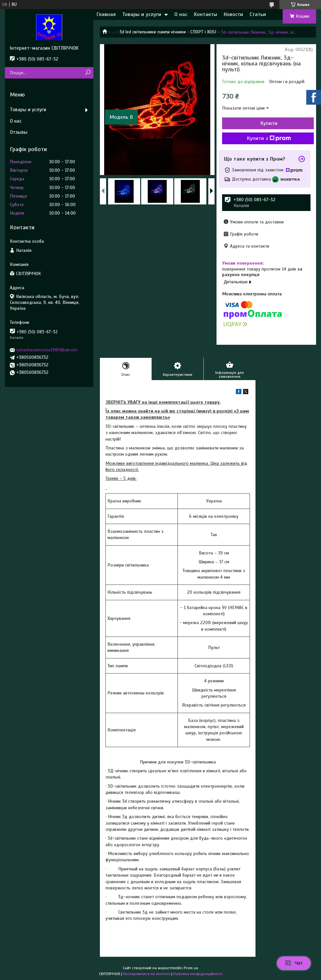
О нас (181, 14)
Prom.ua (191, 968)
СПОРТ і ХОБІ (203, 32)
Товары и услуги (142, 14)
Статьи (258, 14)
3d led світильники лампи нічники (153, 32)
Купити (269, 123)
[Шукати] (88, 73)
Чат (294, 963)
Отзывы (19, 132)
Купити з (269, 138)
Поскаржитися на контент (147, 974)
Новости (233, 14)
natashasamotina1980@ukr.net (47, 350)
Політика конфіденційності (198, 974)
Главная (106, 14)
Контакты (206, 14)
